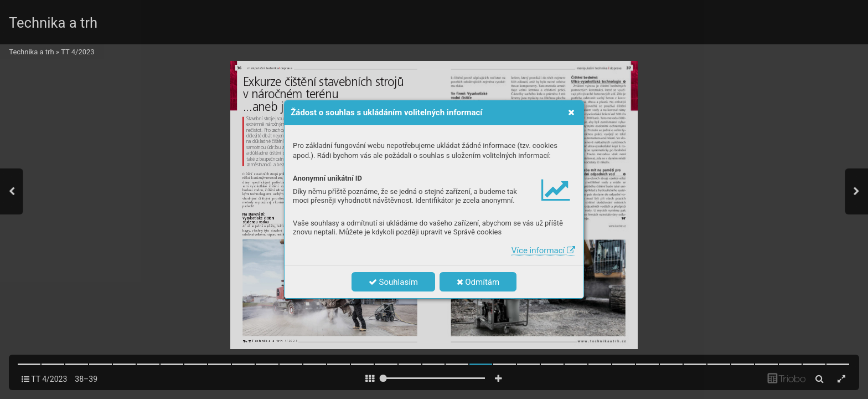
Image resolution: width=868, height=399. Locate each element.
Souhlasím (393, 282)
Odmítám (478, 282)
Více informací (543, 250)
